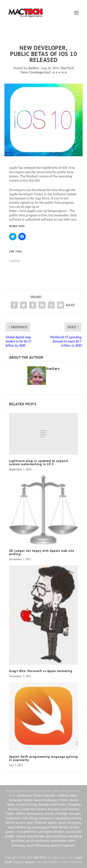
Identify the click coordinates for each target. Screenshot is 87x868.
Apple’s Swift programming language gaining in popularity (43, 758)
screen (21, 822)
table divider (60, 827)
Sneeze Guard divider (31, 836)
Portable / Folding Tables (61, 795)
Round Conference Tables (51, 800)
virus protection (27, 832)
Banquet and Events (52, 804)
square (52, 822)
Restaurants (35, 813)
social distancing (19, 827)
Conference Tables (30, 795)
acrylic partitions (38, 841)
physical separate (63, 845)
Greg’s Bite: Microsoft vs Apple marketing (41, 671)
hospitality (62, 818)
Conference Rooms (34, 809)
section (76, 818)
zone (30, 822)
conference (13, 818)
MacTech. (40, 857)
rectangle (62, 813)
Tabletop (40, 822)
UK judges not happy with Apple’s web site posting (42, 552)
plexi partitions (57, 836)
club (25, 818)
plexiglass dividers (52, 832)
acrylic (49, 813)
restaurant (46, 818)
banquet (75, 813)
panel (62, 822)
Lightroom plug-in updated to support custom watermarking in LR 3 (39, 462)
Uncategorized (40, 72)
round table (58, 841)
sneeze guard (41, 827)
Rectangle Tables (21, 800)
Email (29, 862)
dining (33, 818)
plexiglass (74, 822)
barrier (10, 822)
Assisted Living (27, 804)
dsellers (34, 68)
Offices (21, 813)
